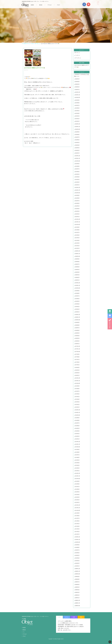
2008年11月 (77, 603)
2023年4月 (77, 177)
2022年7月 (77, 201)
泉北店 (110, 317)
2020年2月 (77, 277)
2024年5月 (77, 143)
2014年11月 (77, 413)
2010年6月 (77, 553)
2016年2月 (77, 373)
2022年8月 (77, 198)
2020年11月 (77, 254)
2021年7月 (77, 232)
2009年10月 (77, 574)
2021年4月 (77, 240)
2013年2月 (77, 468)
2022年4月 (77, 209)
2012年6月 (77, 489)
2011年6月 (77, 521)
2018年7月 (77, 328)
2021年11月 (77, 222)
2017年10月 (77, 352)
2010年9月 (77, 545)
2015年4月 (77, 399)
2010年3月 (77, 561)
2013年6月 (77, 457)
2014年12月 (77, 410)
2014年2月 (77, 436)
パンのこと (77, 55)
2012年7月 (77, 487)
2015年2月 (77, 405)
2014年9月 (77, 418)
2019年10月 (77, 288)
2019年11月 (77, 285)
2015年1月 (77, 407)
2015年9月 (77, 386)
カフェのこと (78, 58)
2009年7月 (77, 582)
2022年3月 (77, 211)
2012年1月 (77, 502)
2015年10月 (77, 383)
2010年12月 (77, 537)
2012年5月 (77, 492)
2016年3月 (77, 370)
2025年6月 (77, 108)
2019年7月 (77, 296)
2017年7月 (77, 360)
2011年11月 (77, 508)
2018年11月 (77, 317)
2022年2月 (77, 214)
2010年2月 (77, 563)
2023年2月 (77, 182)
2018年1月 (77, 344)
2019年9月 (77, 291)
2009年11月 (77, 571)
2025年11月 (77, 95)
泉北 (81, 617)
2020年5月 (77, 270)
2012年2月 (77, 500)
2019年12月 (77, 283)
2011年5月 (77, 524)
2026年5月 (77, 79)
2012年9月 (77, 481)
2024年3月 (77, 148)
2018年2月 (77, 341)
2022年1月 (77, 217)
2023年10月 (77, 161)
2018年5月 (77, 333)
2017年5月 (77, 365)
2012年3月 (77, 497)
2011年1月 (77, 534)
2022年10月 (77, 193)
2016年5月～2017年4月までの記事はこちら (82, 75)
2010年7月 (77, 550)
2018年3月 (77, 338)
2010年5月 (77, 555)
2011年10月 (77, 510)
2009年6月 (77, 585)
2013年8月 (77, 452)
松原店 (110, 313)
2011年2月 (77, 532)
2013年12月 (77, 442)
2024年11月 (77, 127)
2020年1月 (77, 280)
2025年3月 (77, 116)
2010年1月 (77, 566)
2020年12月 (77, 251)
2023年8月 (77, 166)
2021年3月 (77, 243)
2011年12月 (77, 505)
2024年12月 (77, 124)
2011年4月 (77, 526)
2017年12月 (77, 346)
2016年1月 (77, 375)
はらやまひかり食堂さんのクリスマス (82, 66)
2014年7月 (77, 423)
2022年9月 (77, 195)
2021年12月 (77, 219)
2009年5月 (77, 587)
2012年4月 (77, 495)
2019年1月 (77, 312)
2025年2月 (77, 119)
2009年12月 (77, 569)
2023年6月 (77, 172)
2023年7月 (77, 169)
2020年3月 (77, 275)
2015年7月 (77, 391)
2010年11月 (77, 540)
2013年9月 (77, 450)
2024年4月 (77, 145)
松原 (74, 617)
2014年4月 (77, 431)
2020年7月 (77, 264)
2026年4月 (77, 82)
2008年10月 (77, 606)
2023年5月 (77, 174)
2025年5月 (77, 111)
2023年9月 (77, 164)
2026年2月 (77, 87)
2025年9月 (77, 100)
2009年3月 (77, 592)
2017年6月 (77, 362)
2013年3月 (77, 465)
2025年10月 (77, 97)
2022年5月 (77, 206)
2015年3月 (77, 402)
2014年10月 (77, 415)
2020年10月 (77, 256)
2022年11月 (77, 190)
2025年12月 (77, 92)
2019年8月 (77, 293)
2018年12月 (77, 315)
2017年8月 (77, 357)
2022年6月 (77, 203)
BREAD (110, 324)
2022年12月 (77, 188)
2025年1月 (77, 121)
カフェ (67, 617)
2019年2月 (77, 309)
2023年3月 (77, 180)
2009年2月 (77, 595)
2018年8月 (77, 325)
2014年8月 (77, 420)
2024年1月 (77, 153)
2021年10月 (77, 225)
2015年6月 (77, 394)
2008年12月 (77, 600)
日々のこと (77, 53)
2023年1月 (77, 185)
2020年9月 (77, 259)
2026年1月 (77, 90)
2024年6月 (77, 140)
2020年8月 (77, 262)
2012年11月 (77, 476)
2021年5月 (77, 238)
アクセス (50, 5)
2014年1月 (77, 439)
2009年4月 (77, 590)
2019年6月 (77, 299)
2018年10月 (77, 320)
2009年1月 (77, 598)
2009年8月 (77, 579)
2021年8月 (77, 230)
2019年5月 (77, 301)
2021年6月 (77, 235)
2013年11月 (77, 444)
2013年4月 (77, 463)
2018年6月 (77, 330)
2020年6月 (77, 267)
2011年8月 (77, 516)
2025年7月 (77, 105)
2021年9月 (77, 227)
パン (24, 632)
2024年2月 (77, 150)
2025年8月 (77, 103)
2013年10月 (77, 447)
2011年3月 (77, 529)
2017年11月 (77, 349)
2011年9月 (77, 513)
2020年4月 (77, 272)
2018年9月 (77, 322)
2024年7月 (77, 137)
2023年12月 (77, 156)
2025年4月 (77, 113)
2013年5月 (77, 460)
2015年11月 (77, 381)
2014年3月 (77, 434)
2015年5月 (77, 397)
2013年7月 (77, 455)
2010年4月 (77, 558)
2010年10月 (77, 542)
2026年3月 (77, 84)
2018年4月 (77, 336)
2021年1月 (77, 248)
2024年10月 (77, 129)
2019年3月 (77, 307)
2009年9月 (77, 577)
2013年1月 (77, 471)
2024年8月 (77, 135)
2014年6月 (77, 426)
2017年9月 (77, 354)
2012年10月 (77, 479)
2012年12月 (77, 473)
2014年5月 (77, 428)
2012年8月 (77, 484)
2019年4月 (77, 304)
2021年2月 (77, 246)
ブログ (58, 5)
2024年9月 (77, 132)
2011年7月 (77, 518)
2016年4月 (77, 368)
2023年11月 (77, 158)
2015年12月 (77, 378)
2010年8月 (77, 547)
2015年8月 (77, 389)
